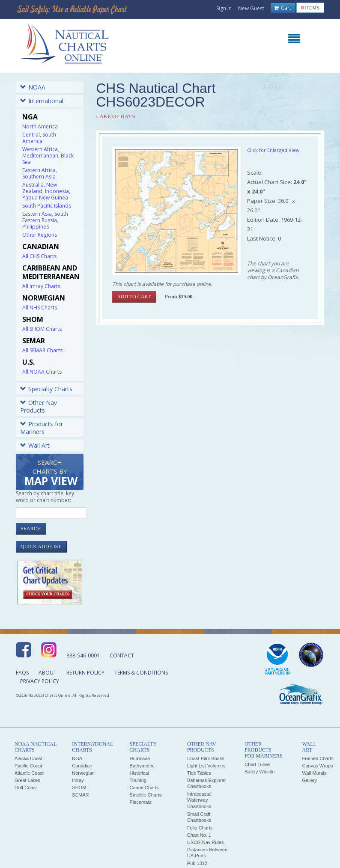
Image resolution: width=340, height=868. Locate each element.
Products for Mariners (42, 428)
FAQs (22, 673)
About (48, 673)
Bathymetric (142, 766)
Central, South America (39, 138)
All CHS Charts (39, 256)
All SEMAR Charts (42, 350)
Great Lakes (27, 780)
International (42, 101)
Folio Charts (200, 828)
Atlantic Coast (29, 773)
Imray (78, 780)
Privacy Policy (40, 681)
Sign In (224, 8)
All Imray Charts (41, 286)
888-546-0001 (83, 655)
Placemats (141, 802)
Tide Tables (199, 773)
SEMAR (80, 795)
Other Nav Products (39, 406)
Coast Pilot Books (206, 758)
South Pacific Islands (47, 206)
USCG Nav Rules (206, 842)
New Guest (251, 8)
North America (40, 126)
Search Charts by (51, 473)
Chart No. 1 (199, 835)
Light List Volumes (206, 766)
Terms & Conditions (141, 673)
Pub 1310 (197, 863)
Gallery (309, 780)
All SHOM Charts (42, 329)
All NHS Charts (40, 308)
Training (138, 780)
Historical (139, 773)
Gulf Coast (26, 788)
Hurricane (140, 758)
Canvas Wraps (317, 766)
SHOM (79, 788)
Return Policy (85, 673)
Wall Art (35, 445)
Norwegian (83, 773)
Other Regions (40, 235)
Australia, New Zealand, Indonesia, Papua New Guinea (46, 191)
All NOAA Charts (42, 372)
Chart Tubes (257, 764)
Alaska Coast (28, 758)
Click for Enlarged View (273, 150)
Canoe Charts (144, 788)
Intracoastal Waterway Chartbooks (199, 800)
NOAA (33, 87)
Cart (283, 8)
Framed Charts (318, 758)
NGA (77, 758)
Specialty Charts (46, 389)
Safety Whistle (259, 772)
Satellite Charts (146, 795)
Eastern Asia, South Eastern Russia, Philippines (45, 220)
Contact (122, 655)
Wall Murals (314, 773)
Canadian (82, 766)
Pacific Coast (28, 766)
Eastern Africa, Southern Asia (40, 173)
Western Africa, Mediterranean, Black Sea (48, 156)
